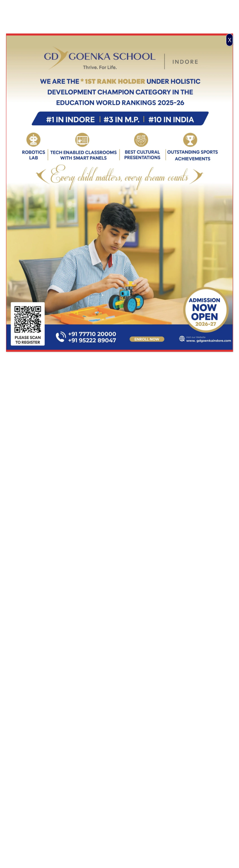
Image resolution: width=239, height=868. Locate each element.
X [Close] (230, 40)
